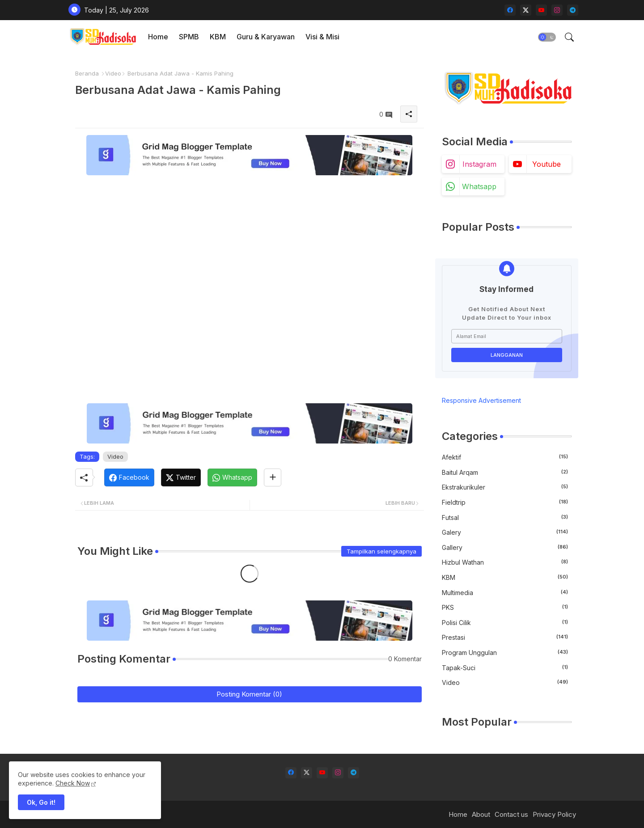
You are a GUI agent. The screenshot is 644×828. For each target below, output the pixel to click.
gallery (505, 547)
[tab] (158, 37)
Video (113, 73)
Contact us (511, 814)
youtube (547, 164)
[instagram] (557, 10)
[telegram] (573, 10)
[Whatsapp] (232, 477)
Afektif (505, 457)
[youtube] (541, 10)
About (481, 814)
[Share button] (273, 477)
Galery (505, 532)
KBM (218, 37)
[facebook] (510, 10)
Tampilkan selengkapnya (381, 551)
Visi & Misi (322, 37)
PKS (505, 607)
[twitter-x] (526, 10)
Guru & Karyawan (266, 37)
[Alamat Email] (507, 336)
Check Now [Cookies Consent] (73, 783)
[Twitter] (181, 477)
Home (158, 37)
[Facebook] (129, 477)
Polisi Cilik (505, 622)
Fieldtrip (505, 502)
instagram (479, 164)
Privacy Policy (554, 814)
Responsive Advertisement (481, 400)
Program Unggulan (505, 652)
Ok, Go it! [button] (41, 802)
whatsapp (479, 186)
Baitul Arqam (505, 472)
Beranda (87, 73)
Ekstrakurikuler (505, 487)
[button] (547, 37)
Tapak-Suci (505, 667)
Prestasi (505, 637)
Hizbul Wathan (505, 562)
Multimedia (505, 592)
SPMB (189, 37)
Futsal (505, 517)
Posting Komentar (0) (249, 694)
